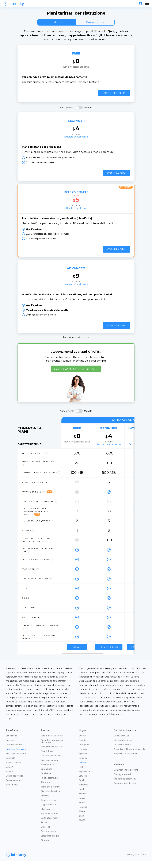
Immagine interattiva (51, 794)
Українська (84, 779)
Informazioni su (13, 770)
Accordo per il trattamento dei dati (130, 756)
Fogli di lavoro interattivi (52, 743)
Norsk (82, 797)
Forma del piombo (49, 821)
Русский (83, 761)
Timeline (45, 803)
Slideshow (46, 816)
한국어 (82, 823)
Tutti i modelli (12, 792)
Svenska (83, 801)
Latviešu (83, 783)
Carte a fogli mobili (50, 825)
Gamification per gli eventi (126, 777)
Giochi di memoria (49, 767)
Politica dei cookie (122, 752)
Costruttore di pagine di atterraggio (52, 749)
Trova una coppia (49, 808)
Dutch (82, 788)
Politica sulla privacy (123, 748)
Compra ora (116, 178)
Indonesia (83, 792)
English (82, 743)
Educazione (11, 743)
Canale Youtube (13, 788)
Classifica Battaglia (50, 843)
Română (83, 814)
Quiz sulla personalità (51, 763)
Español (83, 748)
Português (84, 752)
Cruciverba (46, 781)
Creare (77, 655)
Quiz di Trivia (47, 759)
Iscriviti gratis (114, 97)
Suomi (82, 810)
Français (83, 756)
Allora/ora (46, 790)
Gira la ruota (47, 776)
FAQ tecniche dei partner (126, 761)
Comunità (11, 765)
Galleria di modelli (14, 752)
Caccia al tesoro (48, 839)
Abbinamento (47, 772)
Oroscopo (45, 834)
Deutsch (83, 765)
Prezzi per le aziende (16, 761)
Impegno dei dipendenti (125, 786)
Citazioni (45, 848)
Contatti (10, 774)
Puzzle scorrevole (49, 785)
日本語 (82, 828)
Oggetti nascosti (49, 812)
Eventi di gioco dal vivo (51, 754)
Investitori (11, 779)
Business (10, 748)
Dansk (82, 805)
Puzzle (44, 830)
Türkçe (82, 819)
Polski (82, 774)
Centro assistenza (14, 783)
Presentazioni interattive (126, 791)
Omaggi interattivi (122, 782)
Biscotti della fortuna (51, 799)
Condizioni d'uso (122, 743)
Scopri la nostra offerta (76, 376)
